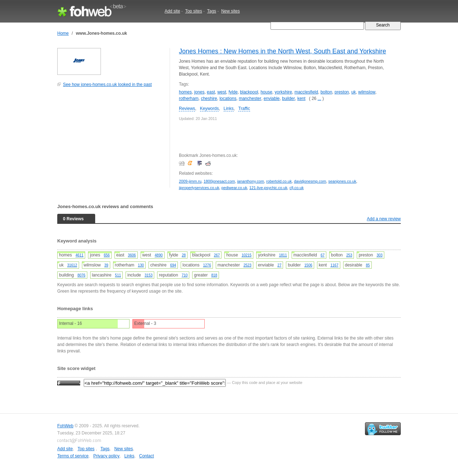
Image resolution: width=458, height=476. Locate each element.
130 (141, 265)
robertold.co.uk (279, 181)
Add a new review (384, 219)
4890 (159, 255)
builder (288, 98)
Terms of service (73, 456)
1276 (207, 265)
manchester (250, 98)
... (320, 98)
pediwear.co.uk (234, 188)
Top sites (193, 11)
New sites (230, 11)
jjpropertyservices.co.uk (199, 188)
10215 (247, 255)
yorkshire (284, 92)
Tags (212, 11)
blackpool (249, 92)
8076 (81, 275)
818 (214, 275)
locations (228, 98)
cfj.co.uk (297, 188)
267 (217, 255)
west (222, 92)
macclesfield (306, 92)
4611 (79, 255)
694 (173, 265)
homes (185, 92)
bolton (327, 92)
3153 (148, 275)
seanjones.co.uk (342, 181)
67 (323, 255)
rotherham (189, 98)
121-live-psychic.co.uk (268, 188)
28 (184, 255)
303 (379, 255)
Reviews (187, 109)
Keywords (209, 109)
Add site (172, 11)
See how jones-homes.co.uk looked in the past (107, 85)
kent (301, 98)
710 (185, 275)
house (266, 92)
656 (107, 255)
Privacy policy (106, 456)
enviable (272, 98)
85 (368, 265)
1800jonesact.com (219, 181)
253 (349, 255)
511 (118, 275)
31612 (72, 265)
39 (106, 265)
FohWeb (65, 426)
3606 (132, 255)
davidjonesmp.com (310, 181)
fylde (233, 92)
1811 (283, 255)
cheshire (209, 98)
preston (342, 92)
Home (63, 33)
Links (229, 109)
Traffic (244, 109)
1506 (308, 265)
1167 (334, 265)
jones (199, 92)
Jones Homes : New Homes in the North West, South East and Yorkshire (282, 51)
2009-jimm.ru (190, 181)
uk (354, 92)
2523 (247, 265)
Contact (147, 456)
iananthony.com (251, 181)
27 (279, 265)
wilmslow (367, 92)
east (211, 92)
